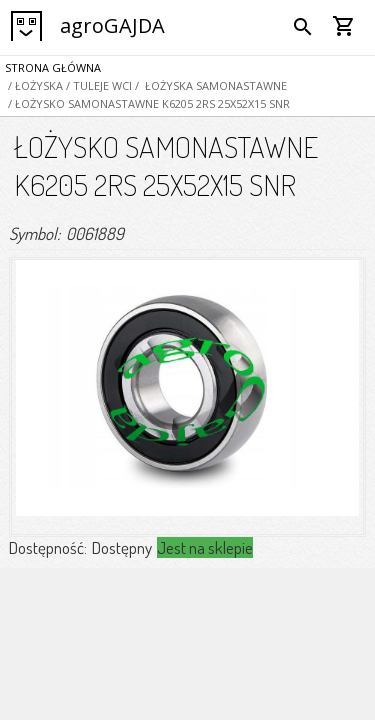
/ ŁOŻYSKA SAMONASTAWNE (209, 85)
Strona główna (53, 67)
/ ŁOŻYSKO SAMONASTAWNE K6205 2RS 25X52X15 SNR (147, 103)
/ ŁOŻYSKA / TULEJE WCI (68, 85)
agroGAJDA (112, 25)
